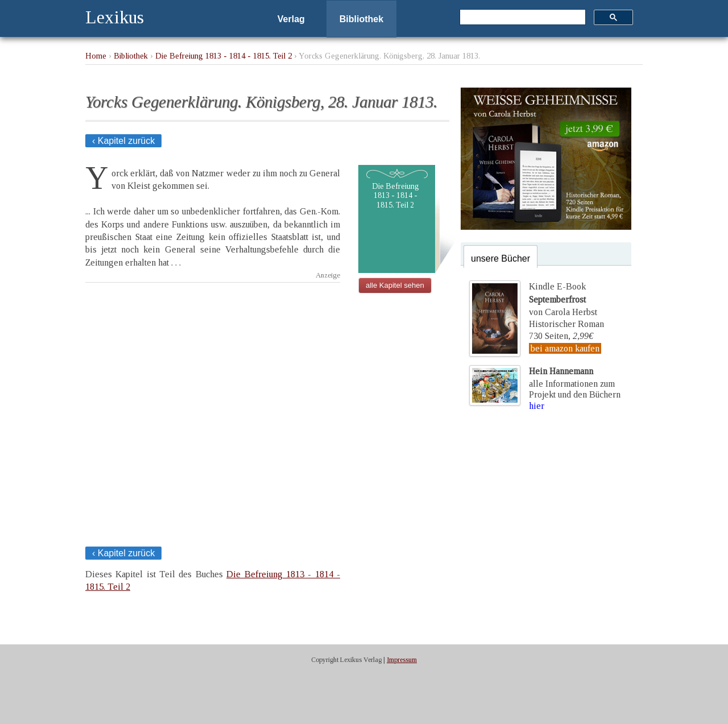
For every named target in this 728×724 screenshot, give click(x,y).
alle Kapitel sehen (395, 285)
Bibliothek (361, 19)
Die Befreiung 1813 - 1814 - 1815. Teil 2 (224, 56)
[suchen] (522, 18)
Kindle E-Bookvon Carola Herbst (563, 299)
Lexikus (115, 17)
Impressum (402, 660)
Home (96, 56)
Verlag (291, 19)
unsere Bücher (500, 258)
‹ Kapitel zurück (123, 141)
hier (537, 406)
